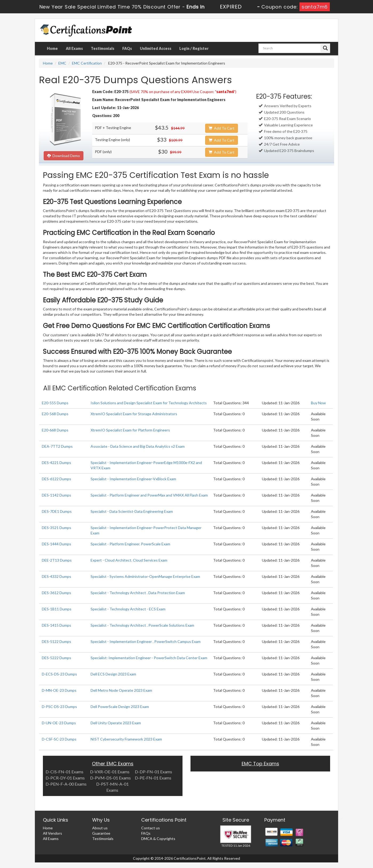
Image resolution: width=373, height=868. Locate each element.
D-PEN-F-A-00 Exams (66, 784)
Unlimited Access (156, 48)
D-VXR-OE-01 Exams (110, 772)
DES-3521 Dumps (56, 528)
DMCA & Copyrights (158, 839)
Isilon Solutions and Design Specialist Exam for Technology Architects (149, 403)
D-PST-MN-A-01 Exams (112, 787)
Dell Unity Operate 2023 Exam (116, 723)
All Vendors (52, 833)
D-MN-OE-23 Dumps (59, 690)
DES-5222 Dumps (56, 658)
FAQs (127, 48)
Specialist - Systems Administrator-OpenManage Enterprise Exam (145, 576)
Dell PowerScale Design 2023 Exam (120, 707)
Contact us (151, 828)
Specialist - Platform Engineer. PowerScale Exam (130, 544)
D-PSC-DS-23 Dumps (59, 707)
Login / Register (194, 48)
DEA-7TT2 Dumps (57, 446)
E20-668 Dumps (55, 430)
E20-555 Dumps (55, 403)
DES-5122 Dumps (56, 641)
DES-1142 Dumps (56, 495)
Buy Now (318, 403)
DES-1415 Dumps (56, 625)
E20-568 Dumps (55, 414)
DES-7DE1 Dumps (57, 511)
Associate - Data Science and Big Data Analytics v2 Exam (138, 446)
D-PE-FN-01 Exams (153, 778)
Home (52, 48)
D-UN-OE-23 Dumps (59, 723)
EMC (62, 63)
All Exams (74, 48)
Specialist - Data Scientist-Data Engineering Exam (132, 511)
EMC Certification (87, 63)
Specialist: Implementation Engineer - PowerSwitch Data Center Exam (149, 658)
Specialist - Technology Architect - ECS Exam (128, 609)
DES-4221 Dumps (56, 463)
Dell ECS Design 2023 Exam (113, 674)
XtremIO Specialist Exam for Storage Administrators (134, 414)
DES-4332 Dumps (56, 576)
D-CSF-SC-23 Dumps (59, 739)
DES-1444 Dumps (56, 544)
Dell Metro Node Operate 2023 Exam (121, 690)
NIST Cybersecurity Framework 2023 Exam (126, 739)
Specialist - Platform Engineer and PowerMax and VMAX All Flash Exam (149, 495)
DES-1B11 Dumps (57, 609)
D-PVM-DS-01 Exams (110, 778)
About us (100, 828)
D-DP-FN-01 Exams (153, 772)
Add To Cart (222, 128)
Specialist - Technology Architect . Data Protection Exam (138, 593)
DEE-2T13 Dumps (57, 560)
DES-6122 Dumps (56, 479)
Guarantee (101, 833)
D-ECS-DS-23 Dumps (59, 674)
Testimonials (103, 48)
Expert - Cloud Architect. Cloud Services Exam (129, 560)
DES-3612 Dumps (56, 593)
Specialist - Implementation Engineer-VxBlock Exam (133, 479)
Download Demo (64, 156)
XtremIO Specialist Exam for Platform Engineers (130, 430)
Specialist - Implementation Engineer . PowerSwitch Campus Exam (146, 641)
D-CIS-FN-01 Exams (64, 772)
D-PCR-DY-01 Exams (65, 778)
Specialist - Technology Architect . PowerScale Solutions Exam (142, 625)
